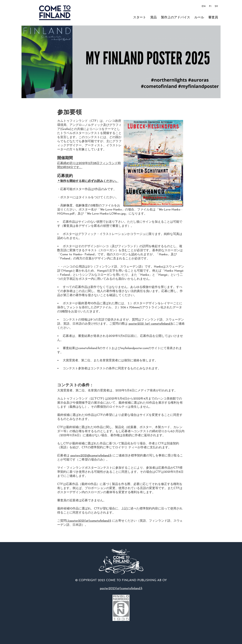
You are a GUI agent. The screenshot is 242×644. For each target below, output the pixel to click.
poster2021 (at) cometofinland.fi (151, 324)
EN (204, 6)
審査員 (213, 18)
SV (216, 6)
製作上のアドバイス (176, 18)
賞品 (154, 18)
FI (210, 6)
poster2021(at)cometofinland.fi (90, 521)
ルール (199, 18)
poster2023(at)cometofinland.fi (121, 589)
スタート (140, 18)
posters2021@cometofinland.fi (91, 456)
